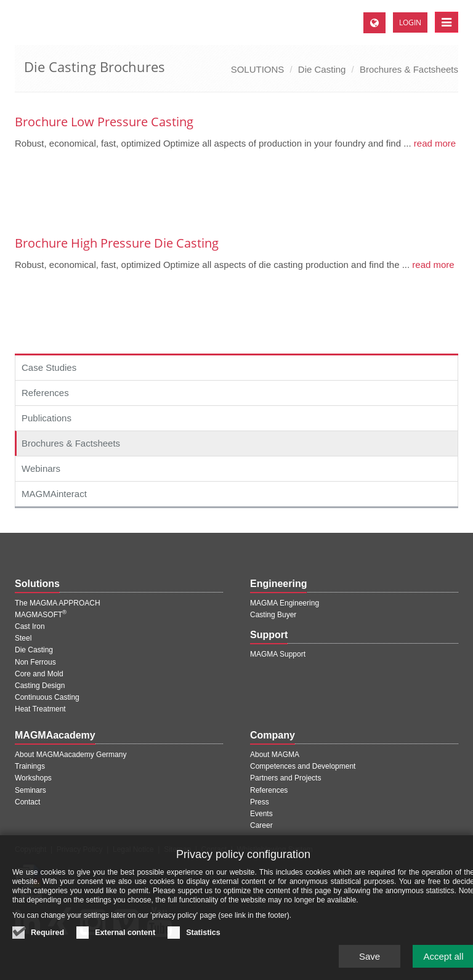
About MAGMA (275, 755)
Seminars (30, 790)
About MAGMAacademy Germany (71, 755)
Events (261, 814)
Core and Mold (39, 674)
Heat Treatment (40, 709)
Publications (46, 418)
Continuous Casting (47, 697)
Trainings (30, 766)
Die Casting (322, 69)
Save (370, 963)
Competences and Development (303, 766)
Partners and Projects (285, 778)
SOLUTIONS (258, 69)
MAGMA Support (278, 654)
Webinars (41, 468)
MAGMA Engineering (285, 603)
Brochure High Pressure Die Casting (117, 243)
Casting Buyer (273, 615)
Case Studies (49, 367)
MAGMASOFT (41, 615)
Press (260, 802)
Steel (23, 638)
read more (434, 143)
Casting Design (40, 686)
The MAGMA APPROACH (58, 603)
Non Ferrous (35, 662)
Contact (27, 802)
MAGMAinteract (54, 494)
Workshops (33, 778)
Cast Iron (30, 626)
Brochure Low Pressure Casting (104, 122)
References (45, 393)
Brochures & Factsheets (409, 69)
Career (261, 825)
